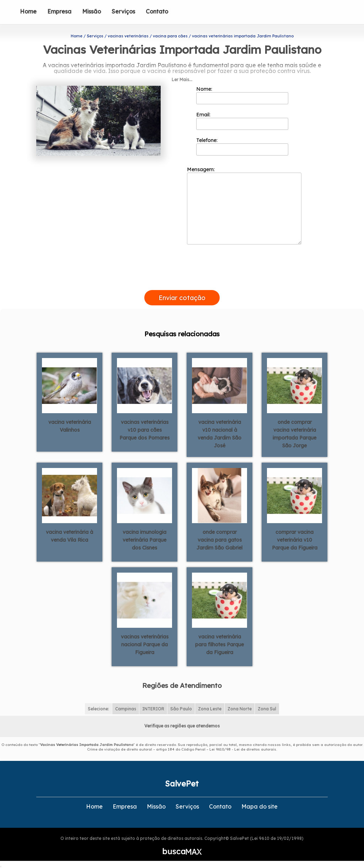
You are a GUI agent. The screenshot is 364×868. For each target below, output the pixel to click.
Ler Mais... (182, 80)
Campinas (126, 709)
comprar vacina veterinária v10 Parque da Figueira (295, 540)
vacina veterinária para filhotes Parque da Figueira (220, 645)
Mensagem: (244, 205)
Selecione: (98, 709)
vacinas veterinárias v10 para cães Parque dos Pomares (144, 430)
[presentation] (182, 282)
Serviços (123, 11)
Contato (157, 11)
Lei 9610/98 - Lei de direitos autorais (243, 749)
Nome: (242, 95)
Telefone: (242, 146)
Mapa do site (259, 806)
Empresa (59, 11)
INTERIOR (153, 709)
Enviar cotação (182, 298)
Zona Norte (240, 709)
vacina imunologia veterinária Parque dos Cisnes (144, 540)
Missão (92, 11)
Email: (242, 121)
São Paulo (181, 709)
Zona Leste (210, 709)
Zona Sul (267, 709)
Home (28, 11)
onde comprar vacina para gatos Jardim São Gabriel (220, 540)
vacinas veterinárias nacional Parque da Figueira (145, 645)
